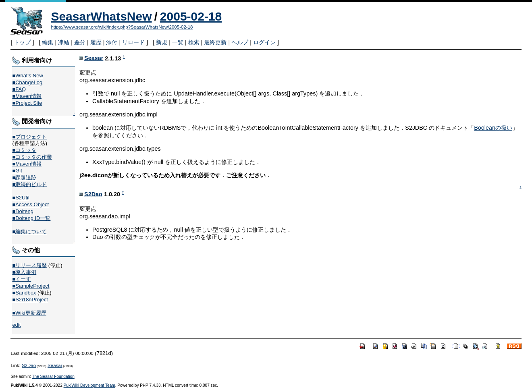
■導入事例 (24, 272)
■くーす (22, 279)
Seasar (94, 58)
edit (16, 325)
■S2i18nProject (30, 300)
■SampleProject (31, 286)
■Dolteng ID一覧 (31, 218)
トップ (22, 42)
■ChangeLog (27, 82)
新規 (162, 42)
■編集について (29, 231)
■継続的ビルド (29, 184)
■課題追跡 (24, 177)
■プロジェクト (29, 137)
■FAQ (19, 89)
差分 (80, 42)
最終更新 (215, 42)
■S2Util (21, 198)
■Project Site (27, 103)
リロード (133, 42)
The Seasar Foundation (53, 376)
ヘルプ (240, 42)
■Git (17, 171)
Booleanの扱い (493, 128)
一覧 (178, 42)
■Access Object (30, 204)
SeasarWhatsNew (101, 16)
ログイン (264, 42)
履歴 (96, 42)
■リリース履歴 (29, 265)
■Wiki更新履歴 (29, 313)
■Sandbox (24, 293)
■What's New (28, 76)
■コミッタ (24, 150)
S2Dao (93, 194)
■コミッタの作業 (32, 157)
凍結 (64, 42)
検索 (194, 42)
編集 (48, 42)
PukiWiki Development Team (89, 385)
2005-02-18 (191, 16)
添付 (112, 42)
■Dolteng (23, 211)
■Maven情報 (27, 96)
